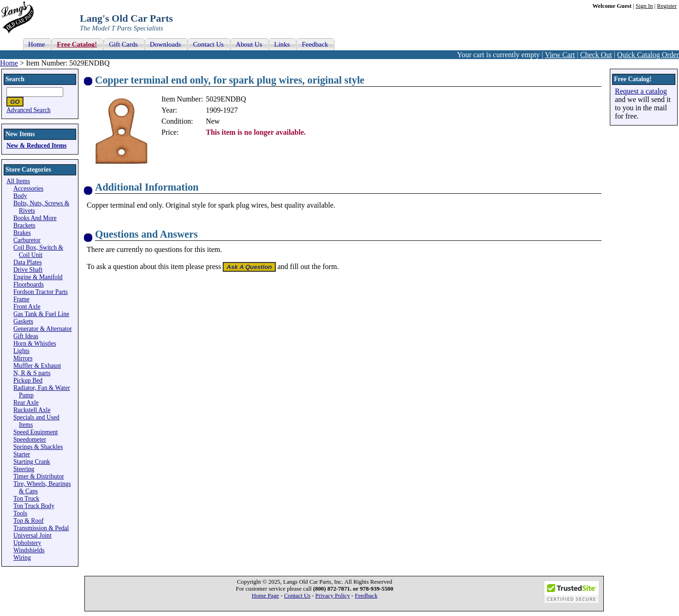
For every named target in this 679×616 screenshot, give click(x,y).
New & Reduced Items (36, 146)
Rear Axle (26, 403)
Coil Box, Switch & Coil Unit (38, 251)
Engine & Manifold (38, 277)
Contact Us (297, 596)
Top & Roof (29, 521)
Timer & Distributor (39, 476)
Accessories (28, 188)
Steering (24, 469)
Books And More (35, 218)
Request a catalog (641, 91)
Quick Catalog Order (648, 55)
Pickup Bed (28, 380)
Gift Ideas (26, 336)
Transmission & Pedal (41, 528)
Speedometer (30, 440)
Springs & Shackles (38, 447)
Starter (22, 454)
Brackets (24, 225)
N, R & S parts (32, 373)
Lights (21, 351)
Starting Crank (32, 462)
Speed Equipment (36, 432)
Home (9, 63)
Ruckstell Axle (32, 410)
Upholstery (27, 543)
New (213, 121)
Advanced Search (29, 110)
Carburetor (27, 240)
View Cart (560, 55)
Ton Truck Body (34, 506)
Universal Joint (33, 535)
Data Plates (28, 262)
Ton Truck (26, 499)
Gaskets (23, 321)
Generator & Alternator (43, 329)
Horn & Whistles (35, 344)
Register (667, 6)
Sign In (644, 6)
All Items (18, 181)
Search (15, 79)
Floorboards (29, 284)
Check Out (596, 55)
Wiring (22, 558)
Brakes (22, 233)
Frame (21, 299)
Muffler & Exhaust (37, 366)
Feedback (366, 596)
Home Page (265, 596)
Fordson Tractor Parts (41, 292)
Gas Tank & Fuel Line (41, 314)
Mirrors (23, 358)
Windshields (29, 550)
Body (20, 196)
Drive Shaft (28, 270)
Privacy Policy (333, 596)
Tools (20, 513)
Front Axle (27, 307)
